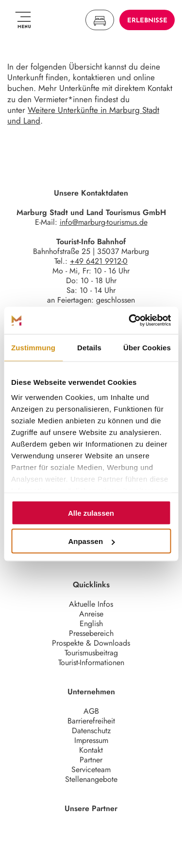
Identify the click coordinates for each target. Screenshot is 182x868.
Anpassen (91, 541)
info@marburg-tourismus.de (104, 222)
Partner (91, 760)
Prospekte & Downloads (91, 643)
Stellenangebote (91, 779)
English (91, 624)
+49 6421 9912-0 (99, 261)
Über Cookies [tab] (147, 347)
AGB (91, 711)
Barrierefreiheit (91, 721)
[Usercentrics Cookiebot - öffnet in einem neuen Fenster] (130, 321)
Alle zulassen (91, 513)
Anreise (91, 614)
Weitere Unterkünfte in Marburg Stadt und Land (83, 115)
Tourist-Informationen (91, 662)
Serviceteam (91, 769)
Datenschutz (91, 731)
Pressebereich (91, 633)
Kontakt (91, 750)
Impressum (91, 740)
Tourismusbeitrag (91, 653)
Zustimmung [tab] (33, 347)
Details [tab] (89, 347)
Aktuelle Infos (91, 604)
